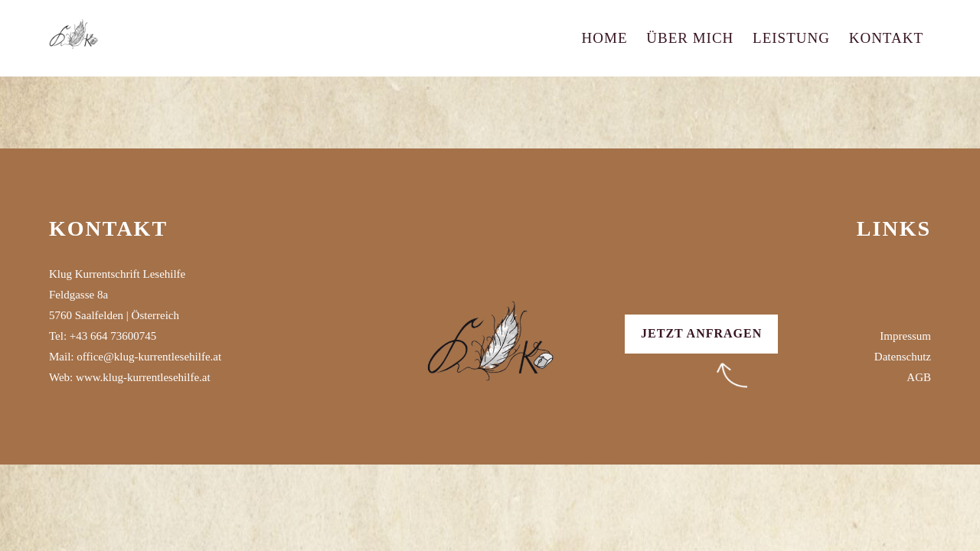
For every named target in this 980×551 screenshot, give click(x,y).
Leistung (791, 38)
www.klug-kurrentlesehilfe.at (143, 377)
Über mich (690, 38)
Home (605, 38)
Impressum (905, 336)
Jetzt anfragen (701, 333)
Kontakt (886, 38)
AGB (919, 377)
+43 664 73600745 (113, 336)
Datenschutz (903, 357)
